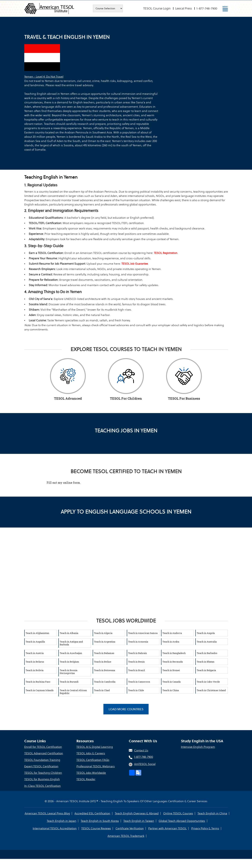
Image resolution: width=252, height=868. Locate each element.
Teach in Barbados (207, 653)
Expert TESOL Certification (41, 766)
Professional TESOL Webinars (96, 766)
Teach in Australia (207, 642)
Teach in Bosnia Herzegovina (68, 672)
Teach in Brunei (171, 670)
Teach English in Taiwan (139, 821)
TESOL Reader (86, 779)
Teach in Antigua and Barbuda (71, 643)
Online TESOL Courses (178, 813)
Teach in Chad (102, 690)
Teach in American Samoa (143, 633)
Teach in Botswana (104, 670)
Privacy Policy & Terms (205, 828)
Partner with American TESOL (167, 828)
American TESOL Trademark (126, 836)
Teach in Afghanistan (37, 633)
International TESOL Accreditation (55, 828)
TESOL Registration (166, 253)
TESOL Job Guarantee (135, 264)
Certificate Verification (130, 828)
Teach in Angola (206, 633)
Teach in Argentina (105, 642)
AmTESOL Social (145, 764)
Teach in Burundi (69, 682)
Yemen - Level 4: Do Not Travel (44, 77)
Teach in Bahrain (137, 653)
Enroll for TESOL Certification (43, 747)
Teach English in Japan (62, 821)
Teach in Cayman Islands (40, 690)
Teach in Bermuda (173, 662)
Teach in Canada (171, 682)
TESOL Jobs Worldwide (91, 773)
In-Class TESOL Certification (43, 786)
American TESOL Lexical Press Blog (48, 813)
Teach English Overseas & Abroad (137, 813)
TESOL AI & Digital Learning (95, 747)
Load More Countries (126, 709)
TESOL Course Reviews (96, 828)
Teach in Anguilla (35, 642)
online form (72, 483)
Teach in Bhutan (205, 662)
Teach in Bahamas (104, 653)
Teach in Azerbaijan (71, 653)
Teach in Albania (69, 633)
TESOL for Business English (42, 779)
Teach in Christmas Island (211, 690)
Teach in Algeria (103, 633)
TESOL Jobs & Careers (91, 753)
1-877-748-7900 (207, 8)
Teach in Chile (136, 690)
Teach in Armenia (138, 642)
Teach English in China (212, 813)
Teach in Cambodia (105, 682)
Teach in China (171, 690)
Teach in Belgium (69, 662)
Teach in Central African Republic (73, 692)
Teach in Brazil (136, 670)
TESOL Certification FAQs (93, 760)
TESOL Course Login (157, 8)
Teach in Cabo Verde (208, 682)
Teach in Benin (136, 662)
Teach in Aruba (171, 642)
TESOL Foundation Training (42, 760)
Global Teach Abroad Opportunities (182, 821)
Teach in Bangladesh (174, 653)
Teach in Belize (103, 662)
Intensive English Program (198, 747)
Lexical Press (184, 8)
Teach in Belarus (35, 662)
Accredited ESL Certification (93, 813)
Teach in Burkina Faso (38, 682)
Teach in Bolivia (34, 670)
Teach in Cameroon (139, 682)
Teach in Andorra (172, 633)
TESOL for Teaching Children (43, 773)
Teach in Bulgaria (206, 670)
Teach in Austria (35, 653)
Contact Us (141, 751)
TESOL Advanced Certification (44, 753)
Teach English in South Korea (100, 821)
